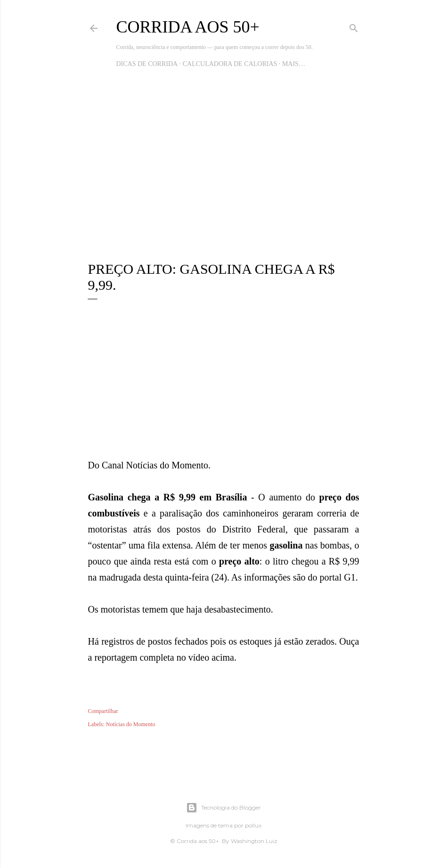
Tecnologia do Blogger (223, 808)
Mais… (294, 64)
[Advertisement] (224, 172)
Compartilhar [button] (103, 711)
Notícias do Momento (131, 724)
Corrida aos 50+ (188, 27)
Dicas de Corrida (147, 64)
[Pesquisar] (354, 26)
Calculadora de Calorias (230, 64)
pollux (253, 825)
